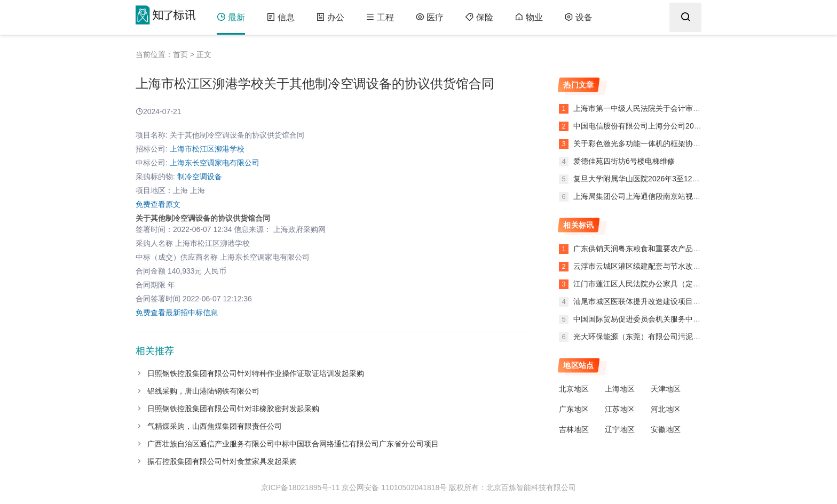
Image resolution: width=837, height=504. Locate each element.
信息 (281, 17)
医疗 (429, 17)
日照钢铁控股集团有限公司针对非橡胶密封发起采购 (233, 409)
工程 (380, 17)
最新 (231, 17)
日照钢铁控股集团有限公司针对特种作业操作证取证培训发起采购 (256, 373)
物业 (529, 17)
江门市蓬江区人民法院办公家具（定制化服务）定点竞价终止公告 (682, 284)
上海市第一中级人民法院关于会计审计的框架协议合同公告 (669, 108)
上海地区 (620, 389)
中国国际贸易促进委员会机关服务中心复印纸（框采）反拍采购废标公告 (693, 319)
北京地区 (574, 389)
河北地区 (666, 409)
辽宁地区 (620, 429)
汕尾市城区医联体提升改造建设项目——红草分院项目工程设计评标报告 (693, 301)
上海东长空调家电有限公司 (215, 163)
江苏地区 (620, 409)
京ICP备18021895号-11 (301, 487)
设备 (578, 17)
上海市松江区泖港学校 (207, 149)
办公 (330, 17)
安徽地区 (666, 429)
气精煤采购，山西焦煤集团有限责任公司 (215, 426)
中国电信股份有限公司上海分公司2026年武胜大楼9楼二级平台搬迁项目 (691, 126)
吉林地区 (574, 429)
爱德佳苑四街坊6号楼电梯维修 (623, 161)
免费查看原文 (158, 204)
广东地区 (574, 409)
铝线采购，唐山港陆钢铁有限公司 (203, 391)
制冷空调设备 (200, 177)
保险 (479, 17)
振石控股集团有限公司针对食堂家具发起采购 (222, 461)
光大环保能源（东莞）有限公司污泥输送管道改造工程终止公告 (678, 337)
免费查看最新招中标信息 (177, 313)
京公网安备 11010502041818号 (394, 487)
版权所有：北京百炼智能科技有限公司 (512, 487)
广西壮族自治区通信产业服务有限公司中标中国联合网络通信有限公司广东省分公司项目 (293, 444)
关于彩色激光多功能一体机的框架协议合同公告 (651, 143)
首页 (180, 54)
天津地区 (666, 389)
